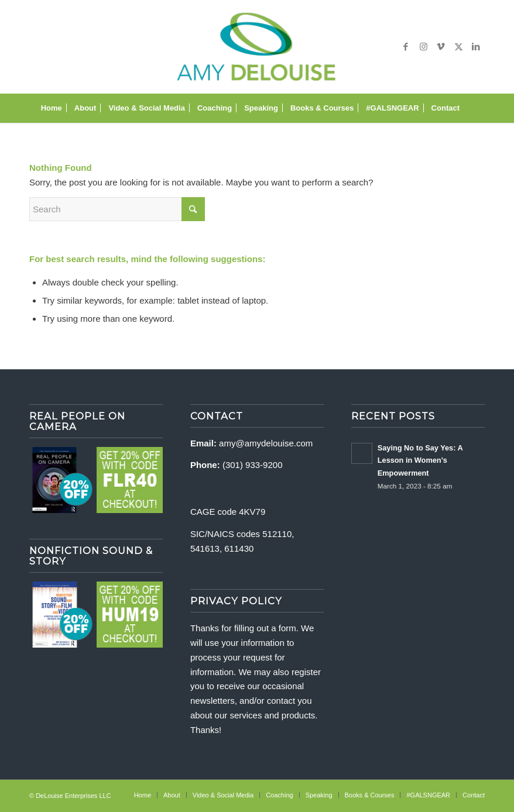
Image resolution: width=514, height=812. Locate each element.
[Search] (472, 108)
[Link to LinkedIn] (476, 47)
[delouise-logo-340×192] (257, 47)
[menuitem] (52, 108)
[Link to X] (458, 47)
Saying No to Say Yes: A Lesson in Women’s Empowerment (420, 460)
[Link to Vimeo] (441, 47)
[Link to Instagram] (423, 47)
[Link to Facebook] (406, 47)
